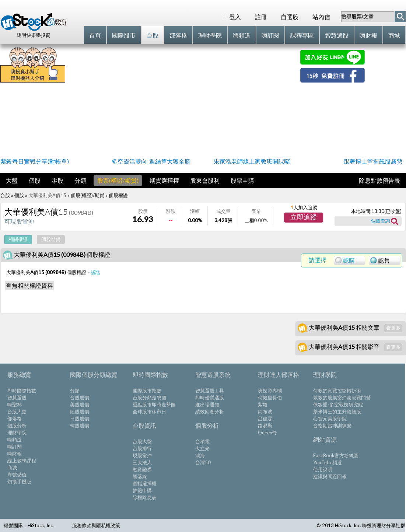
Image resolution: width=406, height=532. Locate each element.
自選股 (290, 17)
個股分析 (17, 426)
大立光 (202, 448)
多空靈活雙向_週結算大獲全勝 (151, 161)
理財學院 (17, 433)
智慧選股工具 (210, 391)
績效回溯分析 (210, 412)
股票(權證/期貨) (118, 180)
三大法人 (142, 462)
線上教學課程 (22, 461)
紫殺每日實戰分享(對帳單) (35, 161)
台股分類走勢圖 (149, 398)
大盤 (12, 180)
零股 (57, 180)
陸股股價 (80, 412)
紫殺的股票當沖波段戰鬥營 (342, 398)
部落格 (15, 419)
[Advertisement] (183, 101)
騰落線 (140, 476)
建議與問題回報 (330, 476)
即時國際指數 (22, 391)
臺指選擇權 (145, 483)
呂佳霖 (265, 419)
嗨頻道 (15, 440)
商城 (12, 468)
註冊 (261, 17)
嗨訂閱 (15, 447)
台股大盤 (17, 412)
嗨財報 (15, 454)
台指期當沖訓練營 (332, 426)
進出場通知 (207, 405)
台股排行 (142, 448)
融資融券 (142, 469)
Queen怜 (267, 433)
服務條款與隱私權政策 (96, 525)
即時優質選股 (210, 398)
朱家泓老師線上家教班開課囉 (252, 161)
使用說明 (323, 469)
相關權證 (18, 239)
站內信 (321, 17)
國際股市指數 (147, 391)
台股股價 (80, 398)
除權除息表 (145, 497)
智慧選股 (17, 398)
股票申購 (242, 180)
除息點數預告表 (379, 180)
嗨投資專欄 (270, 391)
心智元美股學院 (330, 419)
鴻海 (200, 455)
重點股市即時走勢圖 (154, 405)
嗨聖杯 (15, 405)
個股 (35, 180)
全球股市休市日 (149, 412)
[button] (304, 218)
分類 (80, 180)
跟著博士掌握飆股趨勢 (373, 161)
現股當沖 (142, 455)
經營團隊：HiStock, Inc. (29, 525)
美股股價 (80, 405)
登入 (231, 16)
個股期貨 (51, 239)
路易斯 (265, 426)
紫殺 (263, 405)
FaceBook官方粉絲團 (336, 455)
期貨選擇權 (164, 180)
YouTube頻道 (328, 462)
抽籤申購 (142, 490)
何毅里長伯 (270, 398)
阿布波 (265, 412)
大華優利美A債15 (47, 195)
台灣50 (203, 462)
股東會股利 (205, 180)
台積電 (202, 441)
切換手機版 (19, 482)
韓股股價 (80, 426)
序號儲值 (17, 475)
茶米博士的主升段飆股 (337, 412)
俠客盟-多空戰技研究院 (338, 405)
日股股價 (80, 419)
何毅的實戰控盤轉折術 (337, 391)
